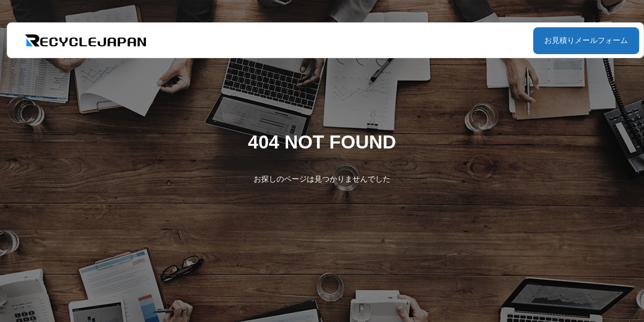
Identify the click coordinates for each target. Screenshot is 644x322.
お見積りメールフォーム (564, 40)
